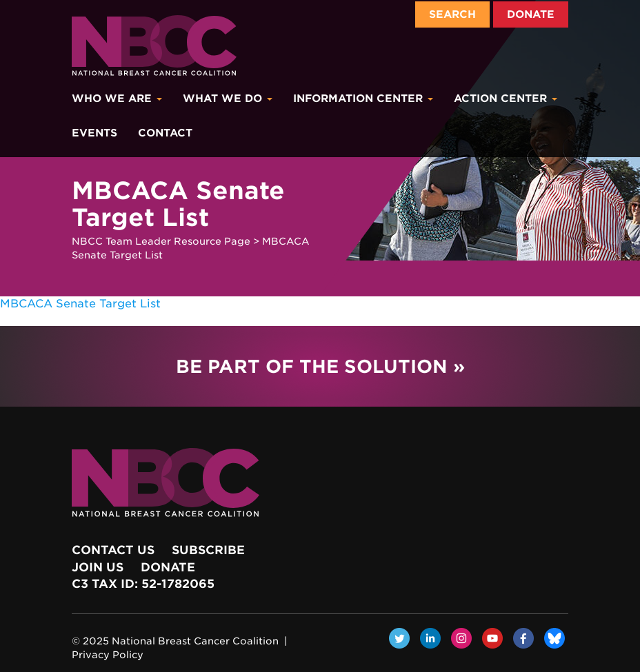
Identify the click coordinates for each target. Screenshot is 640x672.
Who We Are (117, 99)
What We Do (228, 99)
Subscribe (208, 550)
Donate (531, 14)
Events (94, 133)
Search (452, 14)
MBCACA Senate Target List (80, 304)
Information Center (363, 99)
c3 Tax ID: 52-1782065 (143, 584)
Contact (165, 133)
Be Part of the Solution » (320, 366)
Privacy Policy (108, 655)
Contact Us (113, 550)
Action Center (506, 99)
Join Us (98, 567)
